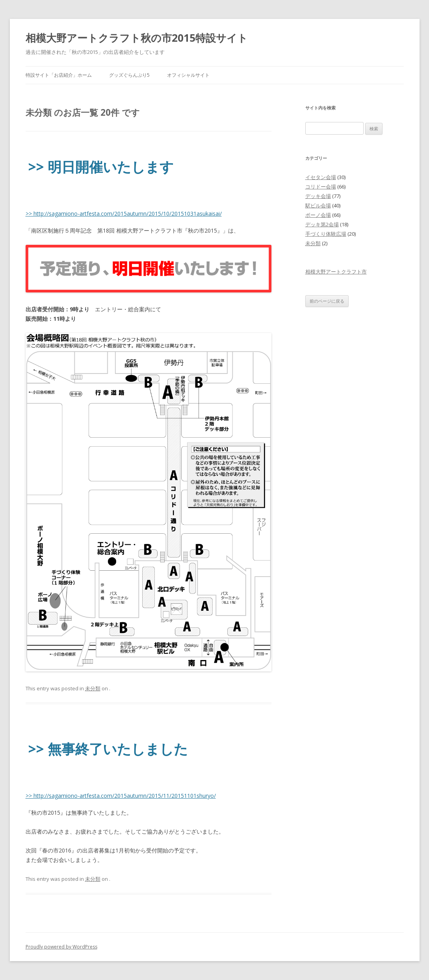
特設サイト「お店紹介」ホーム (59, 75)
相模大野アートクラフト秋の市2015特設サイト (137, 38)
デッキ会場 (318, 196)
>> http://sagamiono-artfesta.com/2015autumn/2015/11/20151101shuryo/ (121, 796)
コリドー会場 (321, 187)
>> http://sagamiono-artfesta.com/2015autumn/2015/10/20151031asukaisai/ (124, 214)
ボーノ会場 (318, 215)
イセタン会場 (321, 177)
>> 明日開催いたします (101, 167)
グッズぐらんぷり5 (129, 75)
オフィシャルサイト (188, 75)
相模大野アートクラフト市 (336, 272)
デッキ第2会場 (322, 224)
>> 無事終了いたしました (108, 749)
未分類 (93, 688)
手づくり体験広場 (326, 234)
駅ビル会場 (318, 205)
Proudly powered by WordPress (61, 947)
